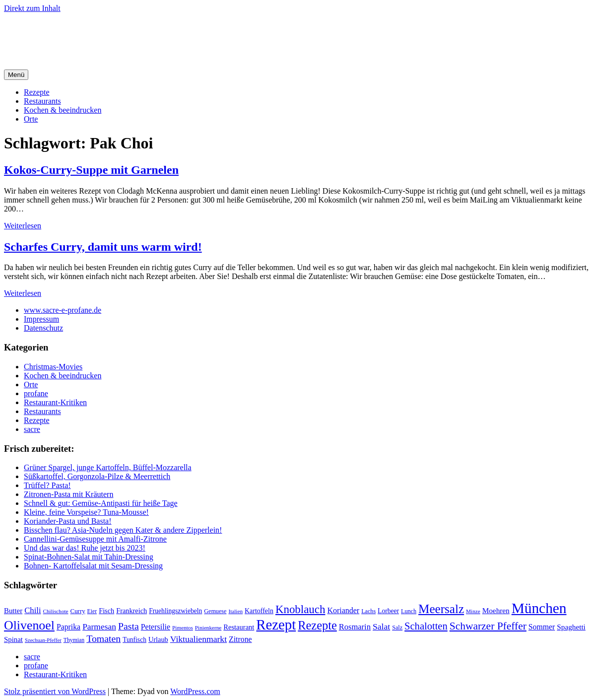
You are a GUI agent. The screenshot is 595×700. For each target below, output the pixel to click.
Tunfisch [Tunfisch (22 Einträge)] (134, 640)
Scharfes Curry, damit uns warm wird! (103, 247)
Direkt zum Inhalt (32, 8)
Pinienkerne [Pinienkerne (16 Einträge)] (208, 628)
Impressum (41, 319)
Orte (31, 119)
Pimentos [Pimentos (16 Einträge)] (183, 628)
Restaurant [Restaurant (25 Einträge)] (239, 627)
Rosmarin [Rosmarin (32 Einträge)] (355, 627)
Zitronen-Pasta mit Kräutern (68, 494)
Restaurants (42, 101)
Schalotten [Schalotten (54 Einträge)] (426, 626)
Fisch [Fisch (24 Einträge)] (106, 611)
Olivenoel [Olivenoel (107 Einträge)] (29, 625)
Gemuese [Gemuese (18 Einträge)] (215, 611)
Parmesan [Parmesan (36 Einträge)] (99, 627)
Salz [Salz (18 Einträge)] (397, 628)
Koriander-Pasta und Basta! (68, 521)
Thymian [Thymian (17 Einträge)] (74, 640)
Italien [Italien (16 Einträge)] (235, 611)
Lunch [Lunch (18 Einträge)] (409, 611)
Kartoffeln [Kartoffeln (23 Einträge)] (259, 611)
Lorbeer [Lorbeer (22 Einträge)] (388, 611)
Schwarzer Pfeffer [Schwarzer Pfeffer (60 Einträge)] (488, 626)
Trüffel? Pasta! (47, 485)
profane (36, 393)
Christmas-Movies (53, 367)
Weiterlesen (23, 226)
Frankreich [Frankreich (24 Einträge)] (132, 611)
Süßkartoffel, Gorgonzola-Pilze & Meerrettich (97, 476)
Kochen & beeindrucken (63, 110)
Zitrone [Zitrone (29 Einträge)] (240, 639)
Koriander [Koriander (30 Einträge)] (343, 610)
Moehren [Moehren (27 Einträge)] (496, 610)
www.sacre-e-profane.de (63, 310)
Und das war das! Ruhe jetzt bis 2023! (85, 548)
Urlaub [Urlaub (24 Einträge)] (158, 639)
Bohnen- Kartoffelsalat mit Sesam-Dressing (93, 566)
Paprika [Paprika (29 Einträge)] (68, 627)
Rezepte (37, 92)
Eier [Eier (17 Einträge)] (92, 611)
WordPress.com (195, 691)
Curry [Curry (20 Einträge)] (78, 611)
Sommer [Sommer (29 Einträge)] (542, 627)
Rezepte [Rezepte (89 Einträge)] (317, 625)
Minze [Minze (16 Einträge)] (473, 611)
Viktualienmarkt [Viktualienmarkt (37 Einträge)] (198, 639)
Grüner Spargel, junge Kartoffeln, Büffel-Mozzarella (108, 467)
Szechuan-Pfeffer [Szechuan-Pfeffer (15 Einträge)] (43, 640)
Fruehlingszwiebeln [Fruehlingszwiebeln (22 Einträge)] (175, 611)
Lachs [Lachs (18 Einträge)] (368, 611)
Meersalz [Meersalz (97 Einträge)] (441, 609)
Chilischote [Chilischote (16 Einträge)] (56, 611)
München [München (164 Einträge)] (539, 608)
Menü (16, 75)
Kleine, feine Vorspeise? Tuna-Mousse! (86, 512)
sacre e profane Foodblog (89, 32)
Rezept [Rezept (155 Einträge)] (276, 625)
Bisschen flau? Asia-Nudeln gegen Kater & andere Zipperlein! (123, 530)
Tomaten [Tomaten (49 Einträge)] (103, 638)
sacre (32, 429)
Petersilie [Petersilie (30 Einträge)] (156, 627)
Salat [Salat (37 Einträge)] (381, 627)
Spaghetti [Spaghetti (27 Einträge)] (571, 627)
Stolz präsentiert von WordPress (55, 691)
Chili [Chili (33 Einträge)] (33, 610)
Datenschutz (43, 328)
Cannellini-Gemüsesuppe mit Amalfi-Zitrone (95, 539)
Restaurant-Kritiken (55, 402)
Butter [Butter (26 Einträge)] (13, 611)
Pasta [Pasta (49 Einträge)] (129, 626)
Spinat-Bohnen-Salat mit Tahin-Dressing (89, 557)
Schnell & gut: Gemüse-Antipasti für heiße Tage (101, 503)
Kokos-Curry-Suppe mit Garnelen (91, 170)
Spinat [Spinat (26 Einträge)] (13, 639)
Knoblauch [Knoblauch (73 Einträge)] (300, 609)
